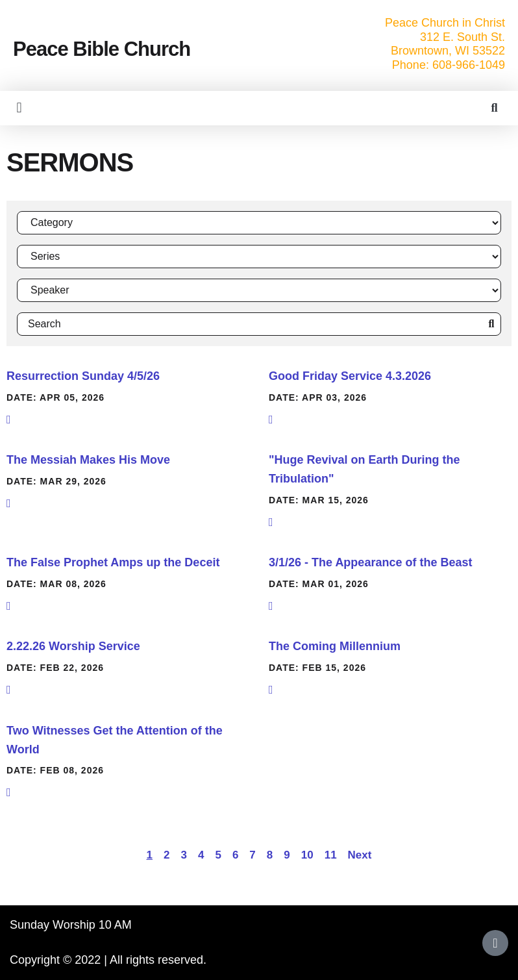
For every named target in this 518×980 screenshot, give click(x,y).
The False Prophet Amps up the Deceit (113, 562)
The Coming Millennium (335, 646)
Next (360, 855)
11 (331, 855)
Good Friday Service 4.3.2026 (350, 376)
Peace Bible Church (102, 49)
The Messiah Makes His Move (88, 460)
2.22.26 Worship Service (73, 646)
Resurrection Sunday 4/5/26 (83, 376)
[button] (19, 108)
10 (307, 855)
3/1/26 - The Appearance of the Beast (370, 562)
